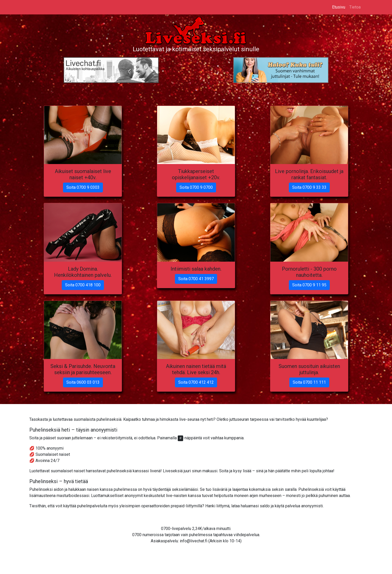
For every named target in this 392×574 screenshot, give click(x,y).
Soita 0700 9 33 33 (309, 187)
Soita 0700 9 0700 (196, 187)
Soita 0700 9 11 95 (309, 285)
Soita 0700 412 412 (196, 382)
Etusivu (339, 7)
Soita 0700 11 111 (309, 382)
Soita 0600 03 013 (83, 382)
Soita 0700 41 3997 (196, 279)
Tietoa (355, 7)
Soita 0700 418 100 (83, 285)
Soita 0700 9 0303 (83, 187)
